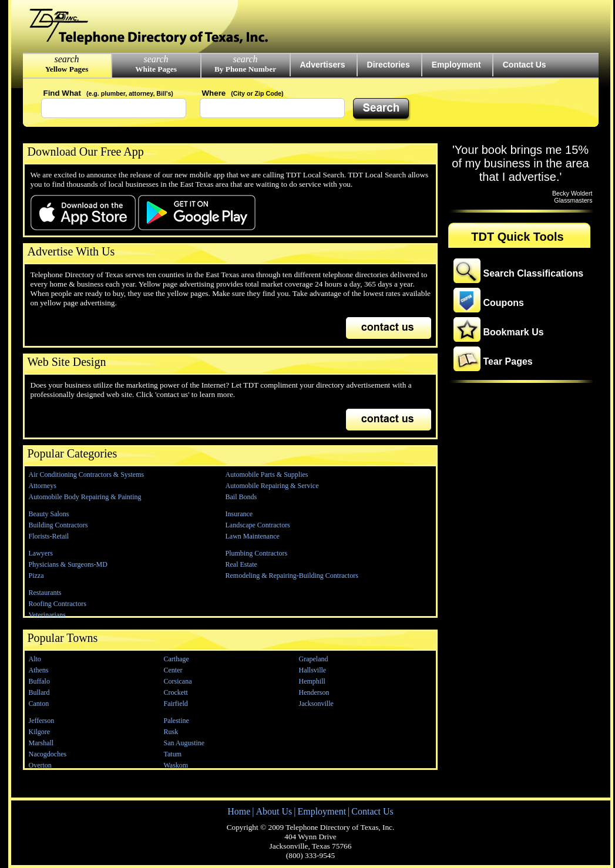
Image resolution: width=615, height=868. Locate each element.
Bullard (39, 692)
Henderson (314, 692)
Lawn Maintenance (253, 536)
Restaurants (45, 593)
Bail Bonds (241, 497)
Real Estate (241, 564)
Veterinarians (47, 615)
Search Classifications (534, 273)
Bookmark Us (514, 332)
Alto (35, 659)
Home (239, 811)
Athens (39, 670)
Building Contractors (58, 525)
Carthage (177, 659)
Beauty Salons (49, 514)
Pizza (36, 576)
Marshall (41, 743)
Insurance (239, 514)
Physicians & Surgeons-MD (68, 564)
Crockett (176, 692)
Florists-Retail (49, 536)
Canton (39, 704)
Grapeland (314, 659)
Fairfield (176, 704)
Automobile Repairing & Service (272, 486)
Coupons (504, 303)
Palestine (177, 721)
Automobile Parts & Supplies (267, 475)
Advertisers (323, 65)
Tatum (173, 754)
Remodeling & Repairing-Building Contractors (292, 576)
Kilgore (40, 732)
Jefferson (42, 721)
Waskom (176, 765)
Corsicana (178, 681)
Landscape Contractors (258, 525)
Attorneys (43, 486)
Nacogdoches (48, 754)
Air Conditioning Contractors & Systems (87, 475)
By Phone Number (245, 69)
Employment (456, 65)
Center (173, 670)
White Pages (156, 69)
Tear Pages (508, 361)
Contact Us (525, 65)
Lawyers (41, 553)
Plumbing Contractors (257, 553)
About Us (274, 811)
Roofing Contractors (58, 604)
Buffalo (39, 681)
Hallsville (313, 670)
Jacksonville (316, 704)
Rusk (171, 732)
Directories (389, 65)
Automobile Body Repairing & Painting (85, 497)
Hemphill (312, 681)
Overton (40, 765)
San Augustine (184, 743)
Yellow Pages (67, 69)
